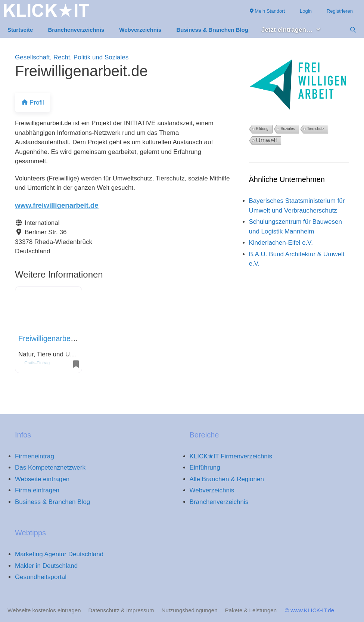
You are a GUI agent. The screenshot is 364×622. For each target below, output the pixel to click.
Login (306, 11)
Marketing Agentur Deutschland (59, 554)
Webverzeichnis (140, 30)
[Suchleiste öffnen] (353, 30)
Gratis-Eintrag (37, 363)
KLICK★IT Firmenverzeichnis (231, 456)
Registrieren (340, 11)
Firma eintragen (37, 490)
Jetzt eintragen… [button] (295, 30)
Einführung (205, 468)
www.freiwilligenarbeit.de (57, 205)
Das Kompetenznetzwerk (50, 468)
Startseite (20, 30)
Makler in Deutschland (46, 566)
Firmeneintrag (35, 456)
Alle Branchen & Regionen (227, 479)
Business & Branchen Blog (212, 30)
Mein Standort (267, 11)
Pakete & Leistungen (251, 610)
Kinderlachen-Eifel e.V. (281, 243)
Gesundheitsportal (41, 577)
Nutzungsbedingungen (189, 610)
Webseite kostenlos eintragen (44, 610)
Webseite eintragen (42, 479)
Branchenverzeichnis (76, 30)
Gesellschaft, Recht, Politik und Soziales (72, 57)
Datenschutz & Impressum (121, 610)
